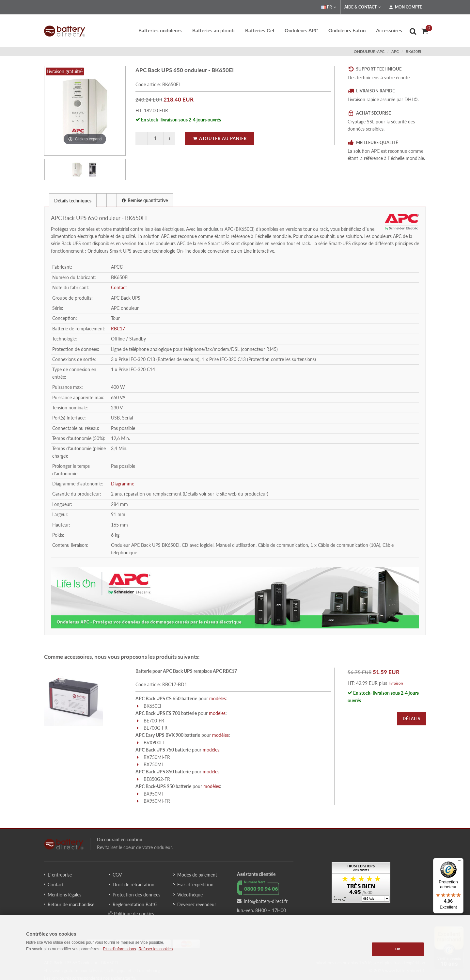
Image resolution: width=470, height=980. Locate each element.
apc (395, 51)
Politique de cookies (131, 913)
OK (398, 949)
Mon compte (406, 7)
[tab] (73, 200)
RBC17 (118, 329)
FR (329, 7)
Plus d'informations (119, 949)
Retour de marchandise (71, 904)
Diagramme (123, 484)
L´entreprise (60, 875)
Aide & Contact (363, 7)
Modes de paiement (197, 875)
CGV (117, 875)
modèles (218, 698)
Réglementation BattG (135, 904)
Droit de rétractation (133, 885)
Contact (119, 287)
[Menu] (460, 862)
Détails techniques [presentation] (73, 201)
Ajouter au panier (219, 138)
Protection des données (136, 895)
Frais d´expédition (195, 885)
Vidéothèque (190, 895)
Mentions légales (64, 895)
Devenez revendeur (197, 904)
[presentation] (102, 200)
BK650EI (413, 51)
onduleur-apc (369, 51)
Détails (412, 719)
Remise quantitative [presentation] (145, 200)
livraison (396, 683)
